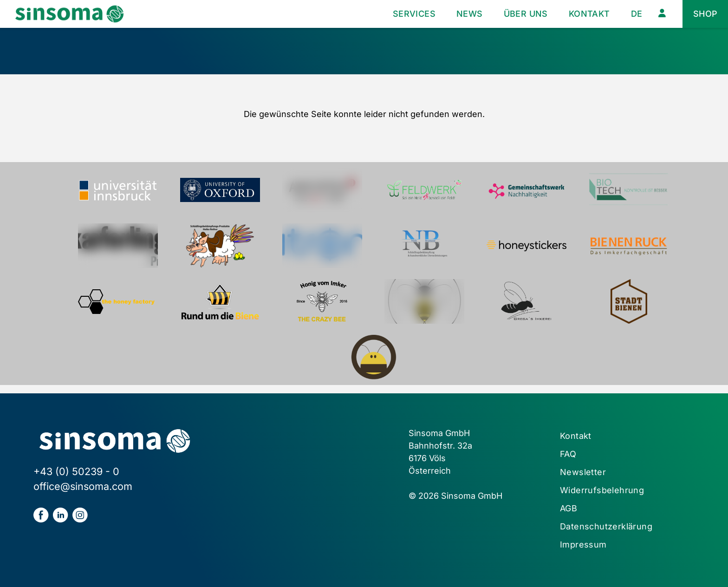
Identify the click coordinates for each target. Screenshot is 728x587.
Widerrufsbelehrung (602, 490)
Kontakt (589, 14)
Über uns (526, 14)
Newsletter (583, 472)
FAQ (568, 454)
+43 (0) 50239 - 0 (76, 471)
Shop (705, 14)
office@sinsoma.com (83, 486)
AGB (569, 508)
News (470, 14)
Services (414, 14)
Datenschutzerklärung (606, 526)
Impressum (583, 545)
